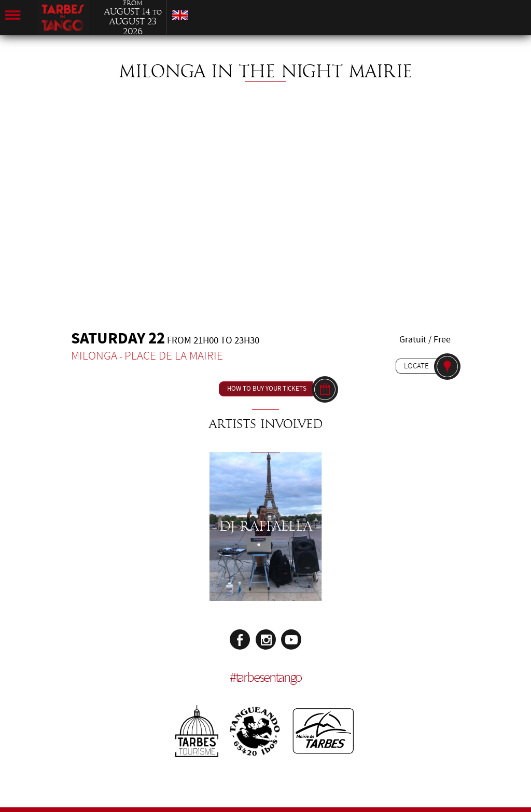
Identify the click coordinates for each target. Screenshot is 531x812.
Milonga (94, 356)
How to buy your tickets (267, 389)
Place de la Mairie (174, 356)
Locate (416, 366)
